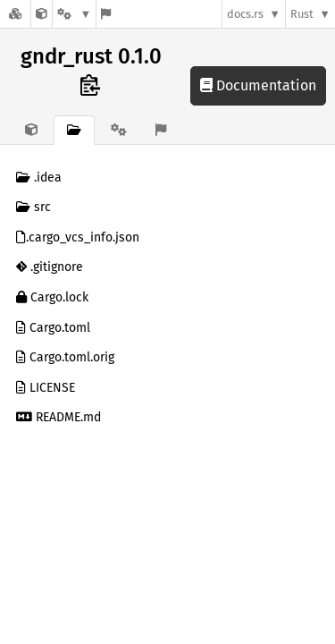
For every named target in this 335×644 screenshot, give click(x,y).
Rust (302, 14)
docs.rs (245, 14)
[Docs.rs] (15, 14)
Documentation (258, 85)
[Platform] (74, 14)
